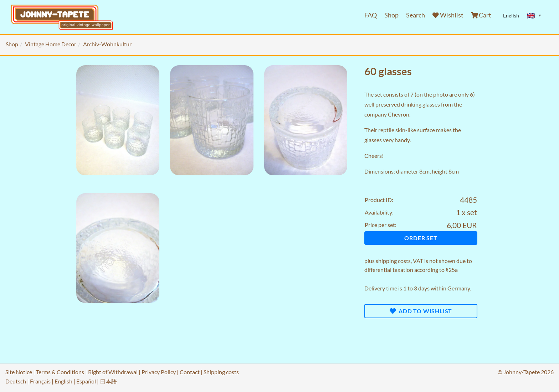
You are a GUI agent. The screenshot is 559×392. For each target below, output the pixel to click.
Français (40, 381)
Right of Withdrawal (113, 372)
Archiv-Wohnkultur (107, 44)
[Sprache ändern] (534, 16)
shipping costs (393, 261)
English (63, 381)
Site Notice (19, 372)
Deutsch (16, 381)
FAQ (371, 15)
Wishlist (448, 15)
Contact (190, 372)
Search (416, 15)
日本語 (108, 381)
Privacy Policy (159, 372)
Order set (421, 238)
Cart (481, 15)
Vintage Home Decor (51, 44)
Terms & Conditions (60, 372)
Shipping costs (221, 372)
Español (86, 381)
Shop (391, 15)
